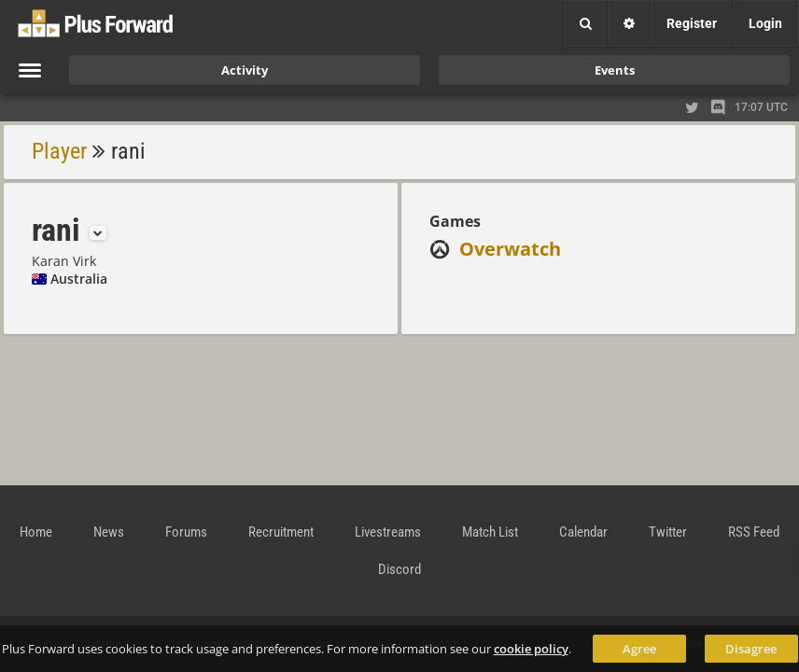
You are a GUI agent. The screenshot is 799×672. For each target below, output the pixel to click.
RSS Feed (754, 532)
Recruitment (281, 532)
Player (59, 151)
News (109, 532)
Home (36, 532)
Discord (399, 569)
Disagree (751, 649)
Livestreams (388, 532)
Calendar (583, 532)
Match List (490, 532)
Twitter (668, 532)
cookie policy (531, 649)
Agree (639, 649)
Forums (186, 532)
